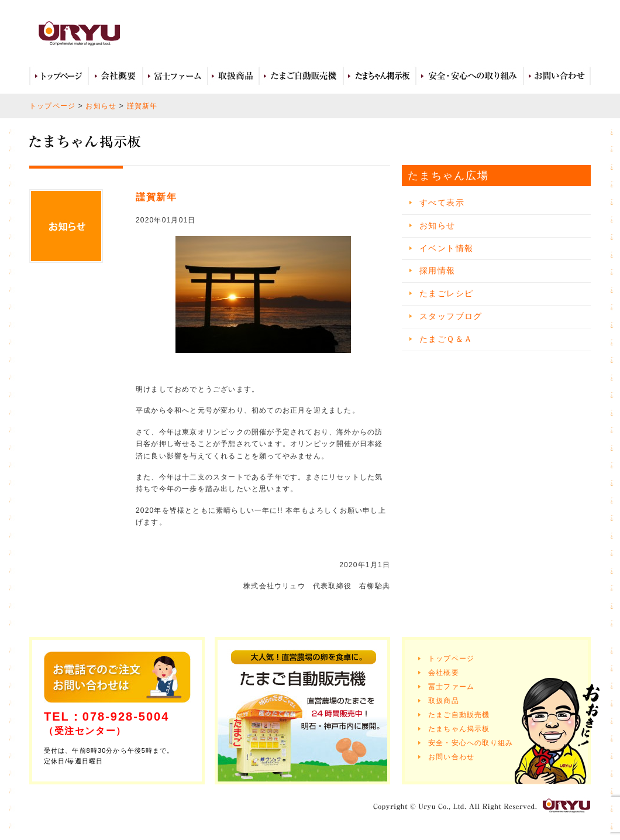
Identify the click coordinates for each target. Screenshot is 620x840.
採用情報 (438, 270)
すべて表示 (442, 203)
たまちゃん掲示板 (459, 729)
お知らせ (101, 106)
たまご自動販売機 (301, 76)
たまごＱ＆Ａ (446, 339)
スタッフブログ (451, 316)
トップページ (59, 76)
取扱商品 (233, 76)
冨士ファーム (175, 76)
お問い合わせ (557, 76)
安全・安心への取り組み (470, 76)
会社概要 (116, 76)
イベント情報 (446, 248)
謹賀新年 (142, 106)
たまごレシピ (446, 293)
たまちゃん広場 (380, 76)
